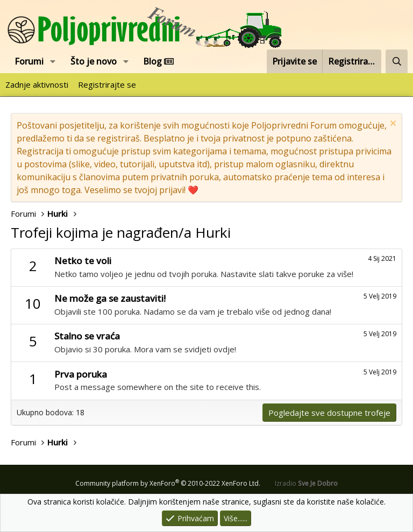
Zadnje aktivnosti (37, 84)
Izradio (306, 483)
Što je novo (94, 61)
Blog (158, 61)
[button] (53, 61)
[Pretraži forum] (397, 61)
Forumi (29, 61)
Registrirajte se (107, 84)
